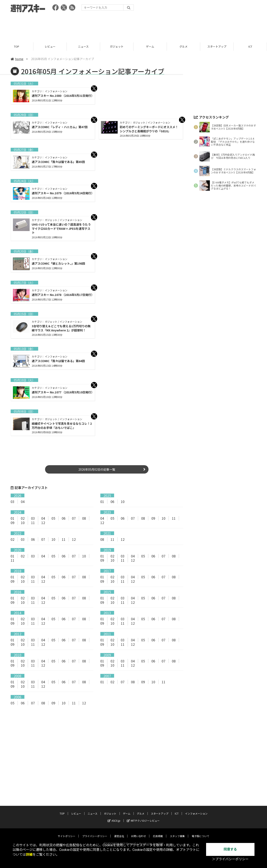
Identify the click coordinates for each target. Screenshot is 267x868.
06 (112, 502)
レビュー (50, 46)
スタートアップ (217, 46)
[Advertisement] (133, 26)
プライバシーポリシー (95, 828)
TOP (17, 46)
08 (84, 518)
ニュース (83, 46)
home (17, 59)
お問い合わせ (139, 828)
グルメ (183, 46)
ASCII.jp (114, 812)
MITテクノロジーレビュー (143, 812)
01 (102, 502)
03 (13, 502)
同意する (230, 849)
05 (53, 518)
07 (74, 518)
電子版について (200, 828)
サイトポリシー (67, 828)
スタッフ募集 (177, 828)
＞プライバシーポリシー (230, 859)
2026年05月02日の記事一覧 (97, 470)
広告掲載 (158, 828)
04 (23, 502)
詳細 (29, 855)
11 (33, 523)
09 (13, 523)
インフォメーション (196, 805)
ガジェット (117, 46)
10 (123, 502)
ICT (250, 46)
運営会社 (119, 828)
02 (23, 518)
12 (43, 523)
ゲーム (150, 46)
